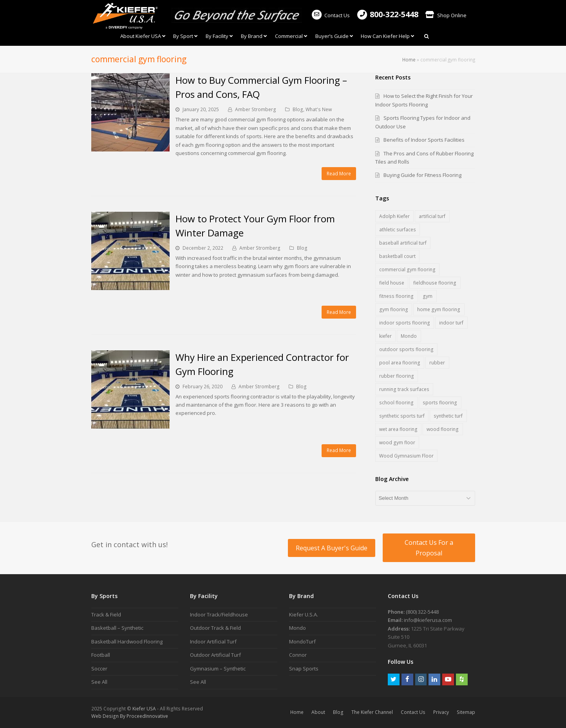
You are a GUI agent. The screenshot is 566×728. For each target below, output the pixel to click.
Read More (339, 174)
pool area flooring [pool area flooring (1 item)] (400, 363)
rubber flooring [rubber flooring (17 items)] (397, 376)
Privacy (441, 712)
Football (101, 655)
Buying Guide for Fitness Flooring (422, 175)
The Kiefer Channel (372, 712)
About (318, 712)
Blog (298, 109)
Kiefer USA (144, 709)
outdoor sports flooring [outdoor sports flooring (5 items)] (406, 349)
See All (99, 682)
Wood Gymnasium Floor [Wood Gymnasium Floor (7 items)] (406, 456)
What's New (319, 109)
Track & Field (106, 614)
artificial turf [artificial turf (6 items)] (432, 216)
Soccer (99, 669)
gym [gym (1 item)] (428, 296)
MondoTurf (302, 642)
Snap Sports (304, 669)
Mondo (297, 628)
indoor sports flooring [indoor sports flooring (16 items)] (405, 323)
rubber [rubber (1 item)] (437, 363)
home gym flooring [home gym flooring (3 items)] (439, 309)
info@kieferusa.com (428, 620)
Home (409, 59)
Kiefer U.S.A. (304, 614)
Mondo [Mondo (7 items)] (409, 336)
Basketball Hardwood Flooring (127, 642)
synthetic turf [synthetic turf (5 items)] (448, 416)
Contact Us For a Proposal (429, 548)
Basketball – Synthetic (117, 628)
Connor (298, 655)
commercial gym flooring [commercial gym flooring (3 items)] (407, 269)
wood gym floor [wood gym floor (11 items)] (397, 442)
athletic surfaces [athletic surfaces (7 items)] (398, 230)
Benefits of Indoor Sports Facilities (424, 140)
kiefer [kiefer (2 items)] (385, 336)
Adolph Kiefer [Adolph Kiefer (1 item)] (394, 216)
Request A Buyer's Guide (332, 548)
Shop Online (446, 15)
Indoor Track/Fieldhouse (219, 614)
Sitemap (466, 712)
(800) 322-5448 (422, 612)
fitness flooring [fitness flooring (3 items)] (396, 296)
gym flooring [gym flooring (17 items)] (394, 309)
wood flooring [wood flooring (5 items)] (443, 429)
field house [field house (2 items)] (392, 283)
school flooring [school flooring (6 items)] (396, 403)
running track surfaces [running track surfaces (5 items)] (404, 389)
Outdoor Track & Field (215, 628)
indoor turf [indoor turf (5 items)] (451, 323)
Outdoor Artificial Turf (215, 655)
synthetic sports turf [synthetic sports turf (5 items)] (402, 416)
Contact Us (330, 15)
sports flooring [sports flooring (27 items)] (440, 403)
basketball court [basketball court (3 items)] (397, 256)
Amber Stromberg (256, 109)
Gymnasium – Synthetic (218, 669)
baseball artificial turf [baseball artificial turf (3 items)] (403, 243)
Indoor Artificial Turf (213, 642)
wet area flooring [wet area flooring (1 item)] (398, 429)
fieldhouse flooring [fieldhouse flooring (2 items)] (435, 283)
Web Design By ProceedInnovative (130, 716)
